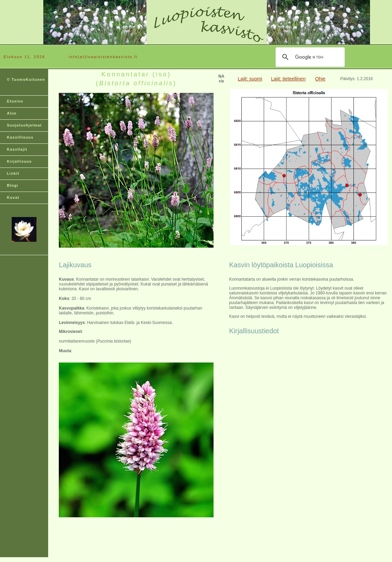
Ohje (320, 79)
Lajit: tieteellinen (288, 79)
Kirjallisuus (19, 161)
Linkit (13, 173)
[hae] (309, 57)
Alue (12, 113)
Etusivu (15, 101)
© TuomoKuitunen (26, 79)
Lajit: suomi (250, 79)
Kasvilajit (17, 149)
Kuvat (13, 197)
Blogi (13, 185)
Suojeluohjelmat (24, 125)
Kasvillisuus (20, 137)
